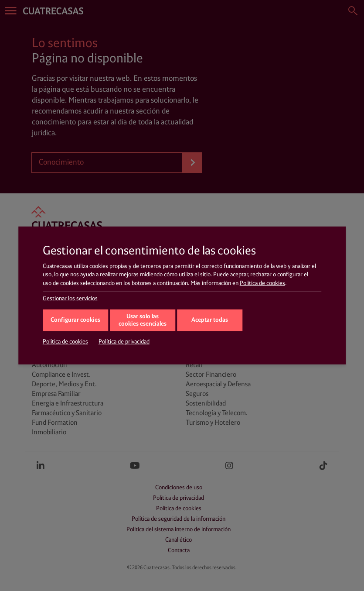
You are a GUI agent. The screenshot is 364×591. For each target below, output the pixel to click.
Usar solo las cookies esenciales (143, 320)
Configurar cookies (75, 320)
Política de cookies (262, 283)
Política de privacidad (124, 342)
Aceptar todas (210, 320)
